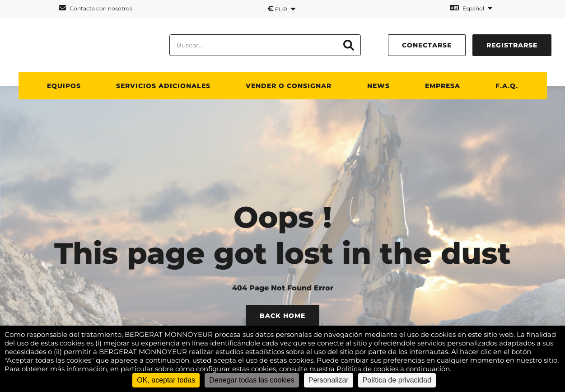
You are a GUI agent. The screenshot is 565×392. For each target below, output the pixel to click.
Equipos (64, 86)
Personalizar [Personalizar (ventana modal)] (329, 380)
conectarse (427, 45)
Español (471, 8)
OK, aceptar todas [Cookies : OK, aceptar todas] (166, 380)
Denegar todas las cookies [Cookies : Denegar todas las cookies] (252, 380)
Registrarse (512, 45)
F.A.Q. (507, 86)
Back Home (282, 316)
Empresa (443, 86)
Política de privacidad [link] (397, 380)
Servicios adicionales (163, 86)
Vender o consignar (289, 86)
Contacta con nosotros (96, 8)
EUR (281, 9)
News (378, 86)
